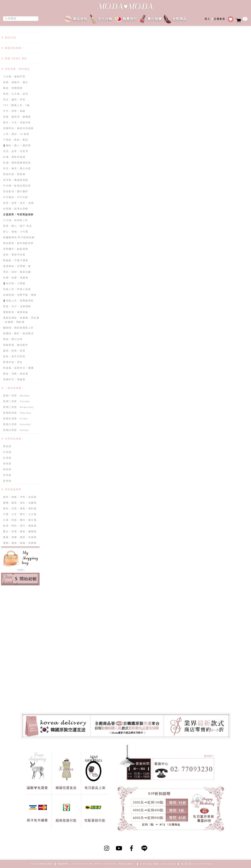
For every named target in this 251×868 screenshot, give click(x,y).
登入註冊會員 (215, 19)
